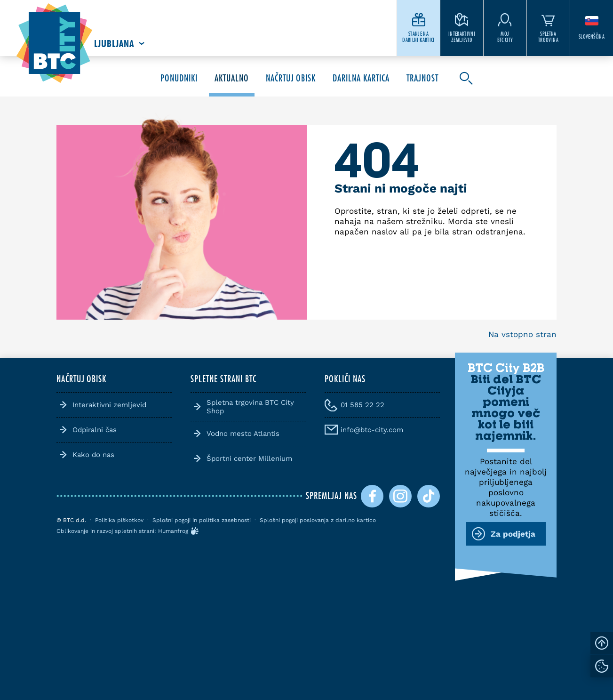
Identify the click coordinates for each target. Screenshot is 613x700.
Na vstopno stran (522, 334)
